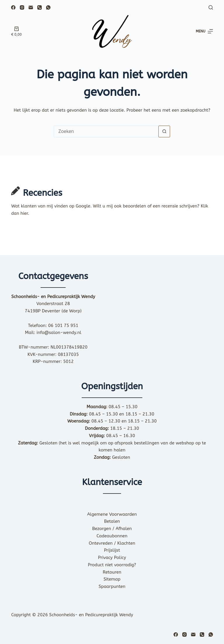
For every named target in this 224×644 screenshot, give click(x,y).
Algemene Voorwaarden (112, 514)
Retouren (112, 572)
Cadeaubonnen (112, 536)
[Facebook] (13, 7)
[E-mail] (31, 7)
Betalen (112, 521)
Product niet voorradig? (112, 565)
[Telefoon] (40, 7)
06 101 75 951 (63, 326)
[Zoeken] (211, 7)
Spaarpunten (112, 586)
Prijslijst (112, 550)
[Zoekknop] (164, 131)
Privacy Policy (112, 558)
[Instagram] (22, 7)
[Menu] (204, 32)
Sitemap (112, 579)
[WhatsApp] (48, 7)
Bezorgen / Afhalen (112, 529)
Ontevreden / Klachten (112, 543)
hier (24, 213)
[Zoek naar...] (106, 131)
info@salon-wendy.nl (59, 333)
